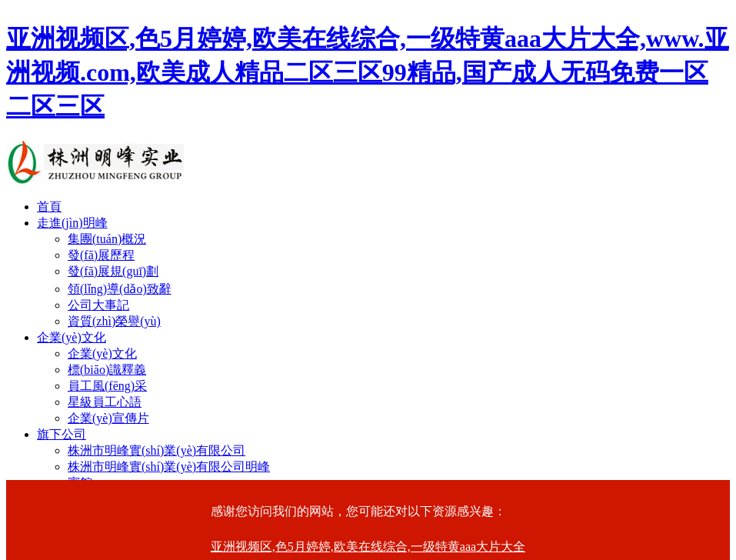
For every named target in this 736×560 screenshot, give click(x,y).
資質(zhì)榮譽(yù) (114, 321)
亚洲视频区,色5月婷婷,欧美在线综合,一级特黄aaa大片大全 (368, 547)
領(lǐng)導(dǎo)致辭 (120, 289)
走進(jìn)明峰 (72, 223)
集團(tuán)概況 (107, 239)
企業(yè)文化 (72, 337)
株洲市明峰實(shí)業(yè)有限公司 (157, 450)
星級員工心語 (105, 402)
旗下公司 (62, 434)
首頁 (49, 207)
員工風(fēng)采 (107, 386)
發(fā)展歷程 (101, 255)
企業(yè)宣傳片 (108, 418)
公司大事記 (98, 305)
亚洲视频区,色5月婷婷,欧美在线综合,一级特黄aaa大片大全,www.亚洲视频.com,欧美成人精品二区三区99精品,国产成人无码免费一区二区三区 (368, 72)
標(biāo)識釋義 (107, 370)
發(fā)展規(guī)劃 (113, 271)
